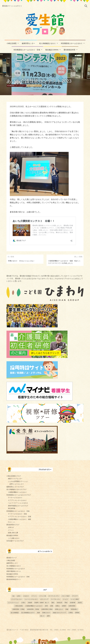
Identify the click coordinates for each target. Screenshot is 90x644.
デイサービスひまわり (15, 498)
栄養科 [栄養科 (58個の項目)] (64, 606)
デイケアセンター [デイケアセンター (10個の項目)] (17, 599)
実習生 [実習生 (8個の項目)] (80, 603)
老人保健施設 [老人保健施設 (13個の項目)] (15, 613)
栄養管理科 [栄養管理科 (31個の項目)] (72, 606)
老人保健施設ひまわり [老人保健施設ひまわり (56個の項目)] (28, 613)
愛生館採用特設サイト (14, 579)
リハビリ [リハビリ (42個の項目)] (65, 599)
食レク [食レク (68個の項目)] (42, 616)
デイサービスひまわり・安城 (17, 514)
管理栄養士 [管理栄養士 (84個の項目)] (74, 609)
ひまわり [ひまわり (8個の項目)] (26, 596)
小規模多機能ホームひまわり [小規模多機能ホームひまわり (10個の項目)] (34, 606)
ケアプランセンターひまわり (17, 500)
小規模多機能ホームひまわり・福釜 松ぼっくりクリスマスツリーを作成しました (64, 262)
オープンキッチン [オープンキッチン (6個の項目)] (54, 596)
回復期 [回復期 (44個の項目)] (30, 603)
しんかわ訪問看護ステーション (18, 481)
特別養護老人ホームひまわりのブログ (19, 495)
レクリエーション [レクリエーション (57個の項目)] (13, 603)
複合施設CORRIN (52, 50)
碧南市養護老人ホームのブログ (18, 506)
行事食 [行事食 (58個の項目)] (71, 613)
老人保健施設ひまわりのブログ (17, 489)
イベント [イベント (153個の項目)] (34, 596)
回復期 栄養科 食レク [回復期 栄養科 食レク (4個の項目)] (42, 603)
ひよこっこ (12, 522)
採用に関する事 (13, 533)
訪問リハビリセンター (17, 484)
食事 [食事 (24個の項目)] (48, 616)
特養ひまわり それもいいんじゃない (21, 261)
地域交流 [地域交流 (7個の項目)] (60, 603)
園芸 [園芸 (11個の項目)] (53, 603)
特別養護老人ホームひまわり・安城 (27, 50)
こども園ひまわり (14, 538)
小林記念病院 (12, 43)
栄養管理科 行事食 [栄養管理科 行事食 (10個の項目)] (47, 609)
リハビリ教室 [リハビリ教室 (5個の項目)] (75, 599)
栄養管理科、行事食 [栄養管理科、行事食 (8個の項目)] (33, 609)
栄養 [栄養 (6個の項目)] (52, 606)
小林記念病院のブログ (14, 476)
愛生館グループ (11, 558)
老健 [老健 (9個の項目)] (38, 613)
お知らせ (11, 527)
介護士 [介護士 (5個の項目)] (23, 603)
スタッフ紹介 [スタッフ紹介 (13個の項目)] (66, 596)
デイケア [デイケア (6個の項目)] (75, 596)
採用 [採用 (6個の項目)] (46, 606)
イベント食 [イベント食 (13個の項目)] (43, 596)
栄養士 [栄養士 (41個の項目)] (58, 606)
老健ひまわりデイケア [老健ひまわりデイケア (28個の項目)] (60, 613)
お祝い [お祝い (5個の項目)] (19, 596)
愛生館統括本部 (69, 50)
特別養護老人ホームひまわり (72, 43)
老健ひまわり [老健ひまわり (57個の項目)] (46, 613)
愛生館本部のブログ (13, 525)
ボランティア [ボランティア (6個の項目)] (44, 599)
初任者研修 (12, 508)
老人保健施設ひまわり (47, 43)
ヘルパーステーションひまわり (18, 503)
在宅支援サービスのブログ (15, 541)
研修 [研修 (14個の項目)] (67, 609)
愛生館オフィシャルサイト (12, 6)
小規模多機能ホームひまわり (17, 492)
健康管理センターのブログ (15, 487)
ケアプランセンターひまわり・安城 (19, 517)
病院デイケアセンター (15, 479)
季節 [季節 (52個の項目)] (66, 603)
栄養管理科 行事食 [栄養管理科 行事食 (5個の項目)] (18, 609)
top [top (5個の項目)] (13, 596)
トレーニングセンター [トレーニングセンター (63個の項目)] (31, 599)
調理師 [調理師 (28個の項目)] (77, 613)
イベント (11, 530)
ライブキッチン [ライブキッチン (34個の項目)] (56, 599)
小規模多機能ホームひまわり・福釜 (19, 519)
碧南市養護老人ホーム (14, 571)
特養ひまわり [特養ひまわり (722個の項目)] (59, 609)
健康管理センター (28, 43)
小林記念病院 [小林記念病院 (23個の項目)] (19, 606)
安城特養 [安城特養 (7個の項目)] (73, 603)
